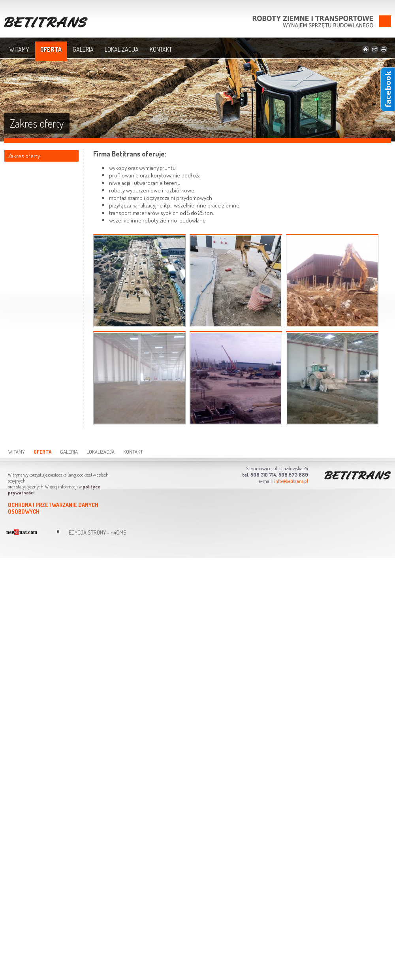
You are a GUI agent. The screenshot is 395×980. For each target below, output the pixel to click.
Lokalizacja (122, 49)
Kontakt (161, 49)
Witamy (19, 49)
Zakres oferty (24, 156)
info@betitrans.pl (291, 481)
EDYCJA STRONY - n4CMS (98, 532)
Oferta (51, 49)
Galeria (83, 49)
